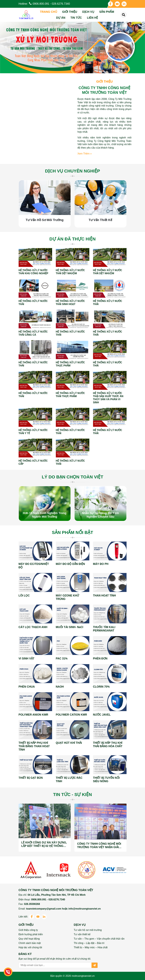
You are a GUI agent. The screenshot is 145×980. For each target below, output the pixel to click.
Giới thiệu (70, 12)
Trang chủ (49, 12)
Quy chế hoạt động (29, 939)
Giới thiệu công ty (28, 930)
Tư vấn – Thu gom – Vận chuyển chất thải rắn (99, 939)
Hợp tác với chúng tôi (30, 947)
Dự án (61, 18)
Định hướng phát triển (31, 934)
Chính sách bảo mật (30, 943)
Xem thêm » (85, 154)
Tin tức (76, 18)
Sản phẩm (107, 12)
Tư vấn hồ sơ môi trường (88, 930)
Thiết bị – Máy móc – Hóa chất (91, 947)
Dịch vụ (88, 12)
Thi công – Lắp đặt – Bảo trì (89, 943)
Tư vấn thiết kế (82, 934)
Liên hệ (92, 18)
